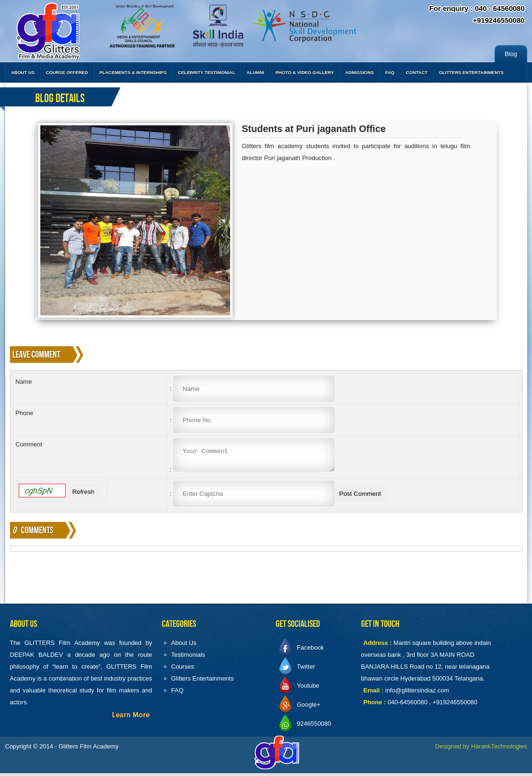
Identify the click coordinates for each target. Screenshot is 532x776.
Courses (183, 669)
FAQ (390, 72)
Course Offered (67, 72)
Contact (417, 72)
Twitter (306, 669)
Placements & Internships (133, 72)
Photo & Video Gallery (304, 72)
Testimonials (188, 658)
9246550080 (314, 726)
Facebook (311, 650)
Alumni (255, 72)
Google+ (309, 707)
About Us (23, 72)
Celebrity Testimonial (207, 72)
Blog (511, 54)
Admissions (359, 72)
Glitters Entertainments (471, 72)
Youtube (308, 688)
